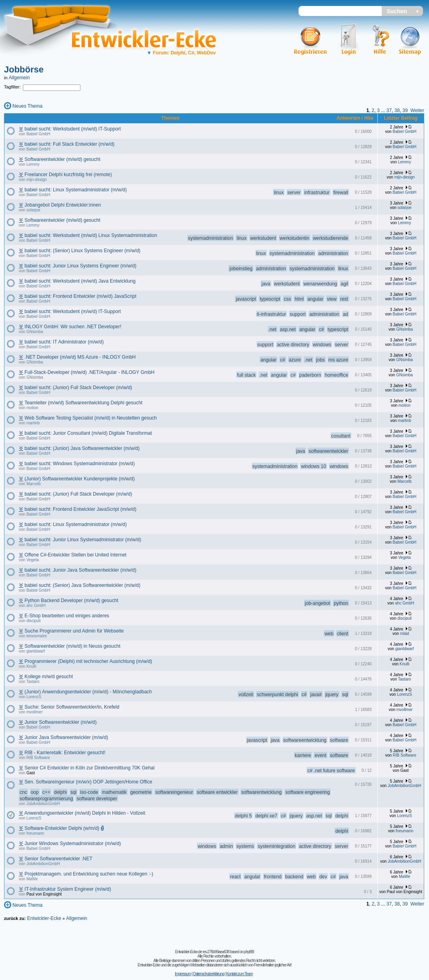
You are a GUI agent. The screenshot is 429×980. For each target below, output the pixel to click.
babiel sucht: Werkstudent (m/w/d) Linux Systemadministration (91, 235)
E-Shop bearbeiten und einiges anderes (67, 616)
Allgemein (19, 78)
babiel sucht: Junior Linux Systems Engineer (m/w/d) (80, 266)
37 (389, 110)
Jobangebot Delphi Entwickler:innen (63, 205)
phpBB (249, 952)
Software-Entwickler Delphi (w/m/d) (62, 828)
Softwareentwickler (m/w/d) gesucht (62, 159)
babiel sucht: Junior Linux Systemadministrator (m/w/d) (83, 540)
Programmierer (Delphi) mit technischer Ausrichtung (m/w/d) (88, 661)
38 (397, 110)
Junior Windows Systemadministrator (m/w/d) (73, 843)
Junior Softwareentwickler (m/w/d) (60, 722)
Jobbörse (24, 69)
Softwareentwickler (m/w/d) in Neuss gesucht (72, 646)
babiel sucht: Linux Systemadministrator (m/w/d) (75, 190)
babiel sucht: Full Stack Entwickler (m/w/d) (69, 144)
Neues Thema (27, 106)
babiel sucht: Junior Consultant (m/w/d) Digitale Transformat (88, 433)
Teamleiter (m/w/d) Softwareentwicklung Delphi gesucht (83, 403)
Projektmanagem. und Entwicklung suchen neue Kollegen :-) (89, 874)
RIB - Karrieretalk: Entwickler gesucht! (65, 753)
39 (405, 110)
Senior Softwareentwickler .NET (58, 859)
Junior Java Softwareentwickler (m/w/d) (66, 737)
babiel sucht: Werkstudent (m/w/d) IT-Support (73, 129)
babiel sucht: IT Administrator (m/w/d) (64, 342)
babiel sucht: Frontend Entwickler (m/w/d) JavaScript (80, 296)
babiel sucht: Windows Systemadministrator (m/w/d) (79, 464)
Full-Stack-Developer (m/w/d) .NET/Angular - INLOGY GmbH (89, 372)
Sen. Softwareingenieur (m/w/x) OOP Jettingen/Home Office (88, 782)
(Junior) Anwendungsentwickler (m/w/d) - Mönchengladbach (88, 692)
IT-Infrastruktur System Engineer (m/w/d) (68, 889)
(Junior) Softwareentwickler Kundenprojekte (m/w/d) (79, 479)
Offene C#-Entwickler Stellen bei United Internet (75, 555)
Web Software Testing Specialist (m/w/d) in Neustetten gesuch (90, 418)
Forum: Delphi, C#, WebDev (181, 53)
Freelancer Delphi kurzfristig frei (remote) (68, 175)
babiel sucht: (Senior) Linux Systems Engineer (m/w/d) (82, 251)
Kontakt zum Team (240, 974)
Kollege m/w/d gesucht (49, 677)
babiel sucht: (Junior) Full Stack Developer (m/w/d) (78, 388)
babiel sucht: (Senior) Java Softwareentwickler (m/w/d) (82, 585)
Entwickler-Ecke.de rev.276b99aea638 (202, 952)
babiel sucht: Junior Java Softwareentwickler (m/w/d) (80, 570)
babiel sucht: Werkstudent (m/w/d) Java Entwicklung (80, 281)
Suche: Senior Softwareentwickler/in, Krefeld (72, 707)
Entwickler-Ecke (44, 918)
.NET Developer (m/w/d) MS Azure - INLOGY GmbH (80, 357)
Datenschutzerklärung (208, 974)
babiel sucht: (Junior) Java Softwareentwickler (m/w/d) (82, 448)
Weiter (417, 110)
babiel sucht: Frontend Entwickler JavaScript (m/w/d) (80, 509)
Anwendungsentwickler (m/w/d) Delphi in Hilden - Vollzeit (85, 813)
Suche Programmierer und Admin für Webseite (74, 631)
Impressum (183, 974)
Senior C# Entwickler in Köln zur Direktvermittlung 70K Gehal (89, 768)
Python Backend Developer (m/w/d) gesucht (71, 600)
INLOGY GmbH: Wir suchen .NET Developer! (73, 327)
